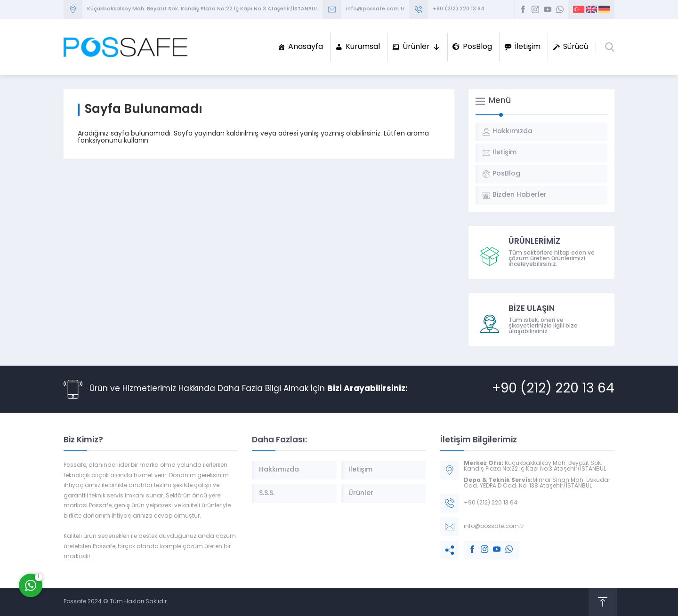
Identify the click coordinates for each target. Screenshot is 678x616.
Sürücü (576, 47)
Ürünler (421, 47)
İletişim (528, 47)
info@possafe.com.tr (375, 9)
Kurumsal (363, 47)
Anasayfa (306, 47)
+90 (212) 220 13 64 (459, 9)
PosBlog (477, 47)
